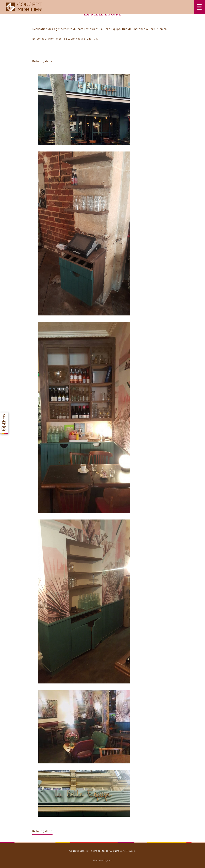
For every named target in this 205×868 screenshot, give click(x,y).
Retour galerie (43, 61)
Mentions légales (102, 860)
